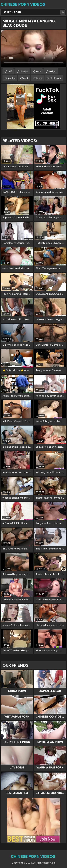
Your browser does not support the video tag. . (33, 48)
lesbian (12, 78)
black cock (55, 78)
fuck (39, 71)
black (39, 78)
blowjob (24, 71)
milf (10, 71)
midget (53, 71)
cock (26, 78)
